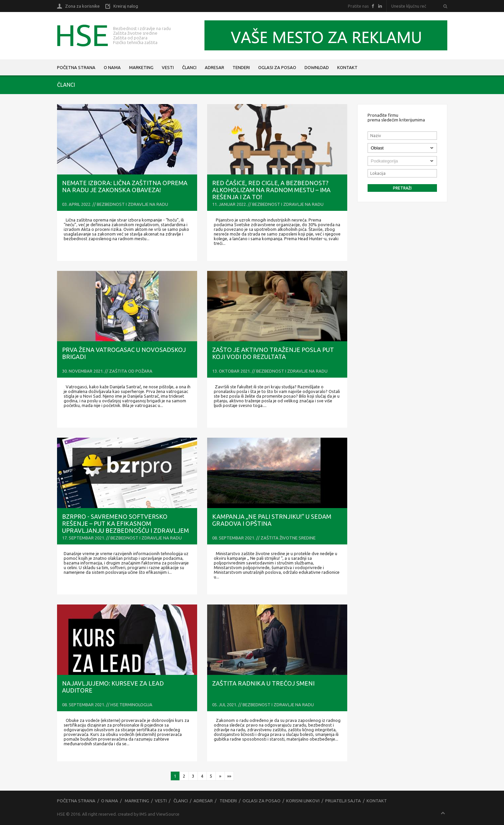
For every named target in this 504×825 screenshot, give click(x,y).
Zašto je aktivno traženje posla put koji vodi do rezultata (273, 353)
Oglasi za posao (277, 67)
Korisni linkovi (303, 801)
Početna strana (76, 67)
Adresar (214, 67)
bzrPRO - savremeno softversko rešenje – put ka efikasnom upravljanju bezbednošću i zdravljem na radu (125, 527)
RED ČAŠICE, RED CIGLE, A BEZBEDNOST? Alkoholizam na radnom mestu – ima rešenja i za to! (271, 190)
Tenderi (241, 67)
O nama (112, 67)
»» (229, 776)
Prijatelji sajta (343, 801)
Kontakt (347, 67)
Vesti (168, 67)
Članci (189, 67)
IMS (143, 814)
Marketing (141, 67)
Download (317, 67)
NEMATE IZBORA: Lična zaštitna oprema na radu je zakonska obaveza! (125, 186)
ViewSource (168, 814)
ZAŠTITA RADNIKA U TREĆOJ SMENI (263, 683)
